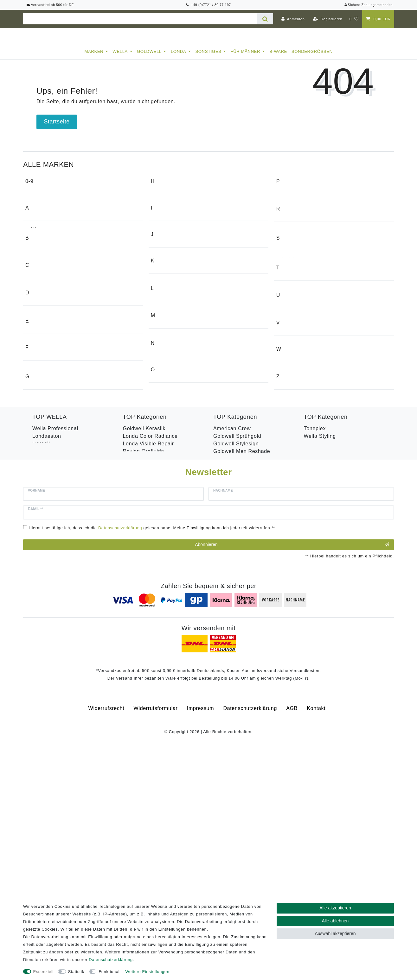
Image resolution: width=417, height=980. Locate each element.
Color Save (46, 676)
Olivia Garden (172, 558)
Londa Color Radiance (150, 653)
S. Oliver (292, 332)
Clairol (38, 381)
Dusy (36, 455)
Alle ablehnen (335, 921)
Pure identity (296, 220)
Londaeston (47, 653)
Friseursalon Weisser (56, 566)
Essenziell (44, 972)
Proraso (290, 208)
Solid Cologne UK (303, 356)
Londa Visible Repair (148, 660)
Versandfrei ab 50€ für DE (50, 5)
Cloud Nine (43, 393)
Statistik (76, 972)
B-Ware (278, 57)
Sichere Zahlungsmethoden (368, 5)
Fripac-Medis (46, 554)
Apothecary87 (47, 282)
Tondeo (290, 417)
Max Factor (169, 470)
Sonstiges (208, 57)
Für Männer (246, 57)
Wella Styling (320, 653)
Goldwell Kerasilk (144, 645)
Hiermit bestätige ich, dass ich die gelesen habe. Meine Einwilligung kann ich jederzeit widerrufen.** (152, 754)
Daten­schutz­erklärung (111, 960)
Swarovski (293, 380)
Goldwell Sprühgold (237, 653)
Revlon (289, 294)
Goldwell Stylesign (236, 660)
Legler (163, 421)
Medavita (167, 482)
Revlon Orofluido (144, 668)
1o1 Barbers (45, 208)
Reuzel (289, 282)
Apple (37, 294)
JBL (160, 333)
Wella (120, 57)
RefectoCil (294, 270)
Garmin (164, 208)
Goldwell (149, 57)
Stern (287, 368)
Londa (178, 57)
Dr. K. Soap (44, 443)
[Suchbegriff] (140, 19)
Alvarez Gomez (48, 258)
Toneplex (315, 645)
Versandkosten (305, 897)
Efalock (39, 493)
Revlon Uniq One (325, 660)
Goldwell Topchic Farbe (242, 676)
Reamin (290, 258)
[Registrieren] (328, 19)
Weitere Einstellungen (148, 972)
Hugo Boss (169, 258)
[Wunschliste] (354, 19)
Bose (36, 344)
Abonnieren (292, 772)
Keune (163, 383)
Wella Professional (55, 645)
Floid (36, 530)
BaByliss (40, 332)
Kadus (163, 371)
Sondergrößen (312, 57)
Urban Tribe (295, 479)
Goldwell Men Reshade (242, 668)
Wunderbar (294, 566)
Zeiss (287, 604)
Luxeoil (41, 660)
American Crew (48, 270)
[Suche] (265, 19)
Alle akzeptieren (335, 908)
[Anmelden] (293, 19)
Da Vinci (40, 431)
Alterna (39, 246)
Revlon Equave (142, 676)
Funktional (109, 972)
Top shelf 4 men (300, 429)
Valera (289, 517)
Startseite (57, 127)
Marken (94, 57)
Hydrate (42, 668)
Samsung (292, 344)
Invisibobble (170, 295)
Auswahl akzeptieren (335, 933)
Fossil (37, 542)
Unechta (291, 467)
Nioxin (163, 520)
